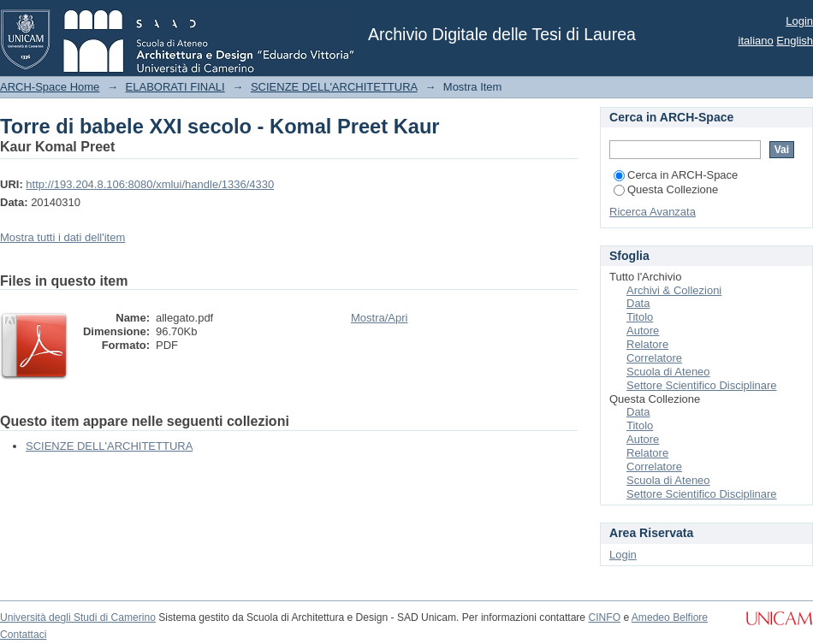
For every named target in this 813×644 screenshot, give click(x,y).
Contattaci (23, 635)
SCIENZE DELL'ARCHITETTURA (334, 87)
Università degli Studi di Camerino (78, 617)
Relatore (647, 344)
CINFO (604, 617)
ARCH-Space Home (50, 87)
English (795, 41)
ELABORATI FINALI (175, 87)
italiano (756, 41)
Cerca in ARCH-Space (676, 175)
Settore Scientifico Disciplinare (702, 385)
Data (638, 303)
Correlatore (654, 358)
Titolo (640, 317)
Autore (643, 331)
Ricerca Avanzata (653, 212)
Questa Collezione (666, 189)
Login (799, 21)
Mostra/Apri (379, 318)
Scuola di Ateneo (668, 372)
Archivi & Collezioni (674, 290)
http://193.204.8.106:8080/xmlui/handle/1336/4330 (150, 184)
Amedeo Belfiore (670, 617)
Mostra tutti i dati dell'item (62, 237)
